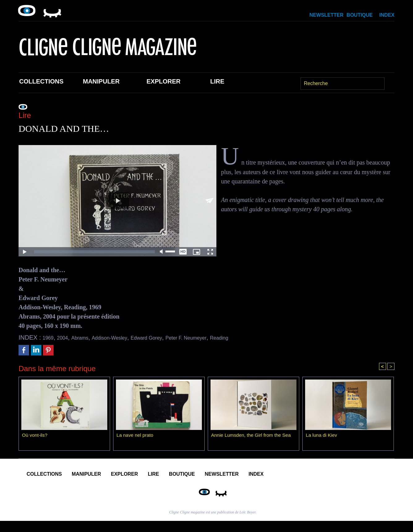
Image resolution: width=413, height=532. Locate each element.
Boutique (360, 15)
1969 (50, 337)
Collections (41, 81)
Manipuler (101, 81)
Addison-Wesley (123, 337)
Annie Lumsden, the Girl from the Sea (253, 436)
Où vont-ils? (35, 436)
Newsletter (326, 15)
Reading (257, 337)
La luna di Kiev (322, 436)
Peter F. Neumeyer (217, 337)
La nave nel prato (136, 436)
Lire (217, 81)
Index (387, 15)
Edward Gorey (168, 337)
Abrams (87, 337)
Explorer (164, 81)
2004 (67, 337)
